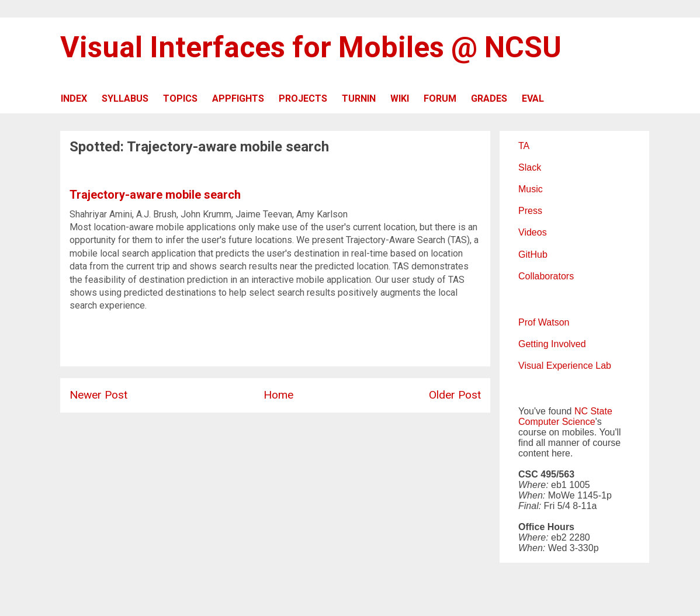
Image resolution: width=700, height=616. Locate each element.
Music (531, 189)
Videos (533, 232)
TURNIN (359, 98)
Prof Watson (544, 322)
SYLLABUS (125, 98)
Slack (530, 167)
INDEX (74, 98)
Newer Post (98, 395)
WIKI (400, 98)
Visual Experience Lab (565, 366)
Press (530, 211)
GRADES (489, 98)
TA (524, 146)
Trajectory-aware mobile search (155, 195)
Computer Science (557, 422)
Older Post (455, 395)
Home (278, 395)
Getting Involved (552, 344)
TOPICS (180, 98)
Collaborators (546, 276)
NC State (593, 411)
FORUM (440, 98)
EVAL (533, 98)
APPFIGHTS (238, 98)
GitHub (533, 255)
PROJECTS (303, 98)
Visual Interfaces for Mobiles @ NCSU (311, 47)
